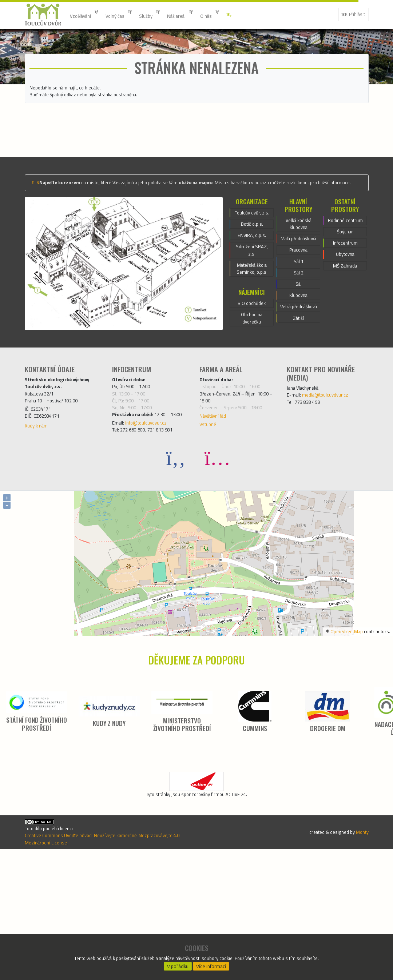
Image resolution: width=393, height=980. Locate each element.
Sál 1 (299, 348)
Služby (164, 14)
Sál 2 (299, 361)
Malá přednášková (299, 317)
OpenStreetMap (337, 753)
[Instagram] (217, 580)
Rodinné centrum (345, 296)
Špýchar (345, 313)
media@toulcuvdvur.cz (333, 497)
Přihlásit (350, 15)
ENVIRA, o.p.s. (252, 318)
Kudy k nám (39, 537)
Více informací (211, 964)
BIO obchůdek (252, 395)
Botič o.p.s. (252, 305)
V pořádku (178, 964)
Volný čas (128, 14)
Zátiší (299, 422)
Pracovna (298, 335)
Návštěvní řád (217, 525)
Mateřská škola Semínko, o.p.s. (252, 358)
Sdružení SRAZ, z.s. (252, 336)
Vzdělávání (88, 14)
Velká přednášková (299, 405)
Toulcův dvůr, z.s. (252, 288)
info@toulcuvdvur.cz (153, 543)
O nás (233, 14)
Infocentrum (345, 326)
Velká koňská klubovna (298, 296)
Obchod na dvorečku (252, 413)
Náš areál (199, 14)
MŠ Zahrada (345, 352)
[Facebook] (176, 580)
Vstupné (210, 535)
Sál (298, 374)
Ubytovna (345, 339)
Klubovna (298, 387)
